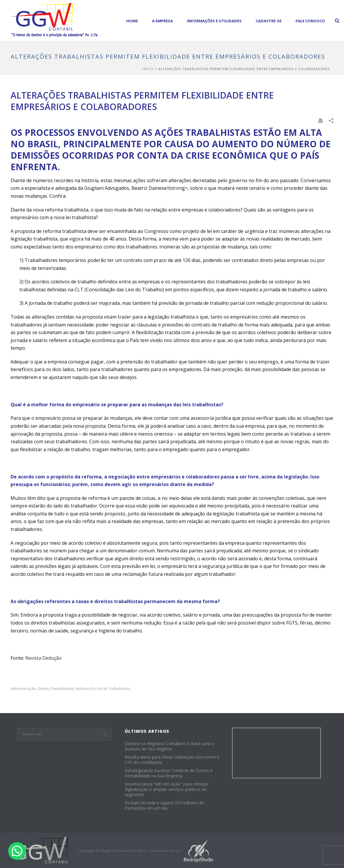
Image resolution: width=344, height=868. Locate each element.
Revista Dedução (43, 658)
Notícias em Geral (91, 689)
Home (132, 21)
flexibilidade (63, 689)
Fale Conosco (310, 21)
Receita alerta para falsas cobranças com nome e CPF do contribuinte (172, 760)
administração (23, 689)
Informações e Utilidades (214, 21)
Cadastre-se (269, 21)
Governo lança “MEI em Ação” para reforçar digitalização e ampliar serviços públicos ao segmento (166, 789)
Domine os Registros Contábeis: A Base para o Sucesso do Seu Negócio (170, 746)
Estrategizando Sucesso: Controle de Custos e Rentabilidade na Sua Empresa (169, 773)
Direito (44, 689)
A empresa (162, 21)
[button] (17, 851)
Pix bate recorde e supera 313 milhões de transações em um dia (164, 806)
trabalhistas (119, 689)
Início (148, 69)
